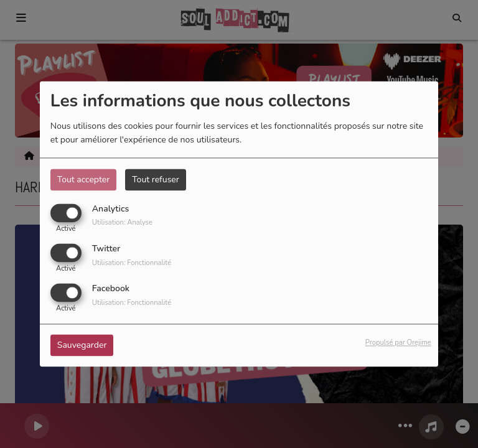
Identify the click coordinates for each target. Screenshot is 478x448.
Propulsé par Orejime (398, 343)
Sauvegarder (82, 346)
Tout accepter (83, 180)
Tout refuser (156, 180)
